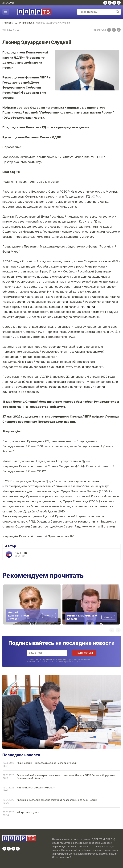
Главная (7, 23)
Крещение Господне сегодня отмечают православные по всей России (57, 800)
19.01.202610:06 (9, 801)
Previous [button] (112, 630)
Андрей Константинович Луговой (19, 616)
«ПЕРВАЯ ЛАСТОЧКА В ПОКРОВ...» (36, 788)
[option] (32, 604)
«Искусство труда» (28, 812)
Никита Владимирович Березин (82, 617)
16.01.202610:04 (9, 814)
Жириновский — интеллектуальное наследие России (47, 763)
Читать (49, 615)
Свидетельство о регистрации (70, 843)
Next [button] (118, 630)
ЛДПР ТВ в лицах (24, 23)
